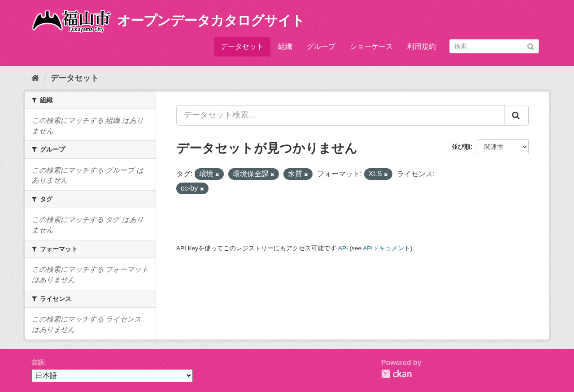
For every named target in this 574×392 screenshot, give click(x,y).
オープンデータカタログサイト (211, 20)
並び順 (461, 147)
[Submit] (531, 46)
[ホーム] (35, 78)
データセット (242, 46)
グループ (321, 46)
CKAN (396, 374)
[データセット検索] (494, 46)
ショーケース (371, 46)
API (343, 248)
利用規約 (422, 46)
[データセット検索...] (341, 115)
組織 (285, 46)
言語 (38, 362)
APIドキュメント (387, 248)
